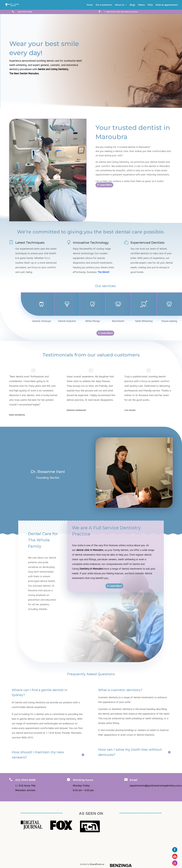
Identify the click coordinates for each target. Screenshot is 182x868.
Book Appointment (23, 80)
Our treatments (104, 5)
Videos (141, 5)
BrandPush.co (97, 864)
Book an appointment (167, 5)
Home (90, 5)
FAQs (150, 5)
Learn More (106, 189)
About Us (120, 5)
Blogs (132, 5)
